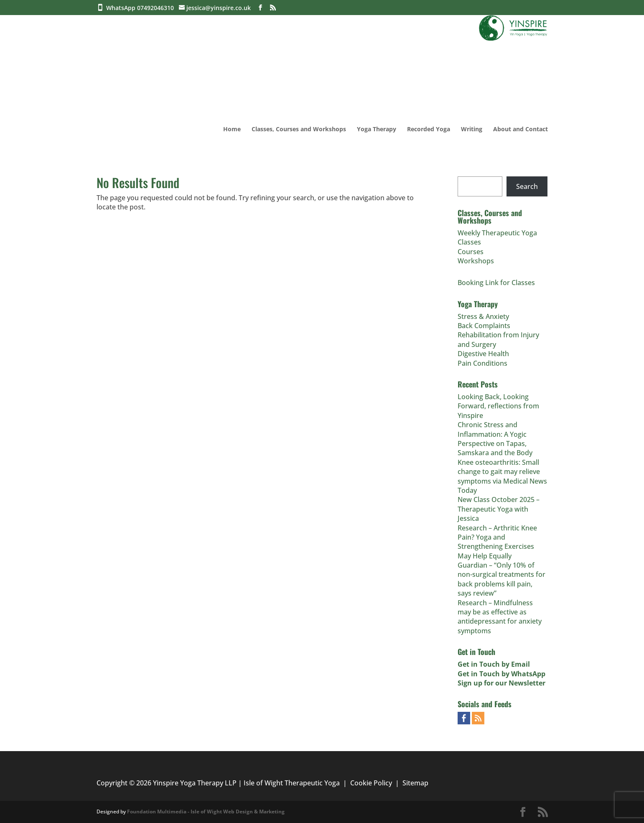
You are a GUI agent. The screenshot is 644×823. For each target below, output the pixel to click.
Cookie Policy (371, 783)
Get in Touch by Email (494, 664)
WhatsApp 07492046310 (142, 8)
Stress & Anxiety (483, 316)
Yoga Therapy (377, 130)
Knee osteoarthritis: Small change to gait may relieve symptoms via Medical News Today (502, 476)
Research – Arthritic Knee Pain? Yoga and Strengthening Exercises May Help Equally (497, 542)
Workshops (476, 261)
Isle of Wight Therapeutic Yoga (292, 783)
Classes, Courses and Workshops (299, 130)
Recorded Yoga (429, 130)
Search (527, 186)
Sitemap (415, 783)
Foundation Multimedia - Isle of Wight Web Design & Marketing (206, 812)
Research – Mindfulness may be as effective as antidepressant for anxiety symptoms (500, 617)
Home (232, 130)
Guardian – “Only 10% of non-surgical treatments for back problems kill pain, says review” (501, 579)
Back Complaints (484, 326)
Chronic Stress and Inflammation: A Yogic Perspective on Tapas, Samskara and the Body (495, 439)
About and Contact (521, 130)
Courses (471, 252)
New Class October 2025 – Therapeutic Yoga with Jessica (499, 509)
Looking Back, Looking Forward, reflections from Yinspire (498, 406)
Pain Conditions (482, 363)
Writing (472, 130)
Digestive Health (483, 354)
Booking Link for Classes (496, 283)
